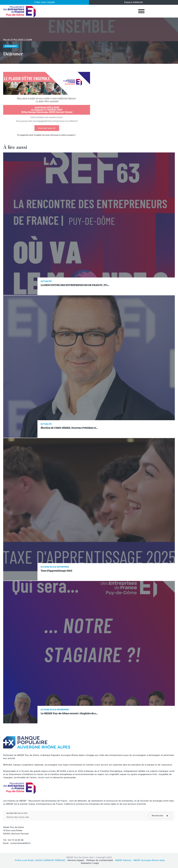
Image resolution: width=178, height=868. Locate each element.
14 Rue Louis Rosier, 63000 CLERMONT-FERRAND (40, 860)
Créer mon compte (44, 2)
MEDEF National (123, 860)
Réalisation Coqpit (90, 863)
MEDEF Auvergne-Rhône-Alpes (149, 860)
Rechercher (158, 816)
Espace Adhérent (134, 2)
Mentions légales (76, 860)
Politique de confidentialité (100, 860)
